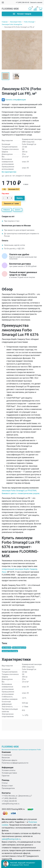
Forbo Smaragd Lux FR (19, 648)
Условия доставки (9, 773)
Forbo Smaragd (29, 22)
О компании (7, 755)
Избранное (7, 210)
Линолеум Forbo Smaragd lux (12, 24)
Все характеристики (9, 172)
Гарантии (6, 776)
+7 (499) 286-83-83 (23, 2)
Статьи (5, 783)
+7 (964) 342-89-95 (9, 801)
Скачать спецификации (15, 100)
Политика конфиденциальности (15, 763)
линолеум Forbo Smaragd (10, 651)
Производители (8, 788)
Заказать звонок (36, 2)
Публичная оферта (9, 760)
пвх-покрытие (7, 648)
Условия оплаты (9, 770)
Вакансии (6, 758)
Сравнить (18, 210)
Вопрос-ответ (7, 786)
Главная (5, 22)
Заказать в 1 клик (11, 204)
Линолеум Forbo (16, 22)
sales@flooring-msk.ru (11, 804)
